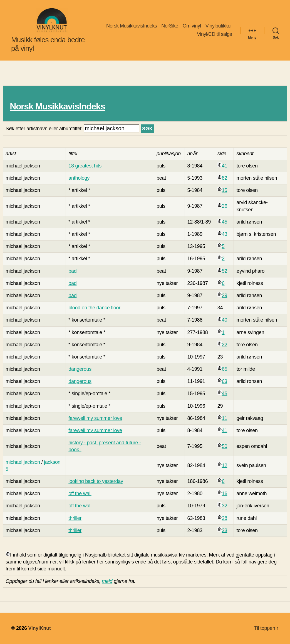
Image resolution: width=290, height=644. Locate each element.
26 (225, 206)
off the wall (80, 493)
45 (225, 222)
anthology (79, 178)
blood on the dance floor (94, 308)
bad (72, 271)
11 (225, 418)
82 (225, 178)
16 (225, 493)
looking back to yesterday (96, 481)
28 (225, 518)
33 (225, 530)
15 (225, 190)
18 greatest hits (85, 166)
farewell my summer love (95, 418)
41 (225, 166)
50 (225, 446)
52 (225, 271)
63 (225, 381)
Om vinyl (192, 26)
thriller (75, 518)
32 (225, 506)
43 (225, 234)
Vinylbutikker (219, 26)
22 (225, 345)
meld (107, 581)
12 (225, 465)
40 (225, 320)
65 (225, 369)
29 (225, 295)
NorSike (170, 26)
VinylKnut (39, 628)
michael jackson (23, 462)
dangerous (80, 369)
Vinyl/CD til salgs (214, 34)
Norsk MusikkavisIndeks (132, 26)
